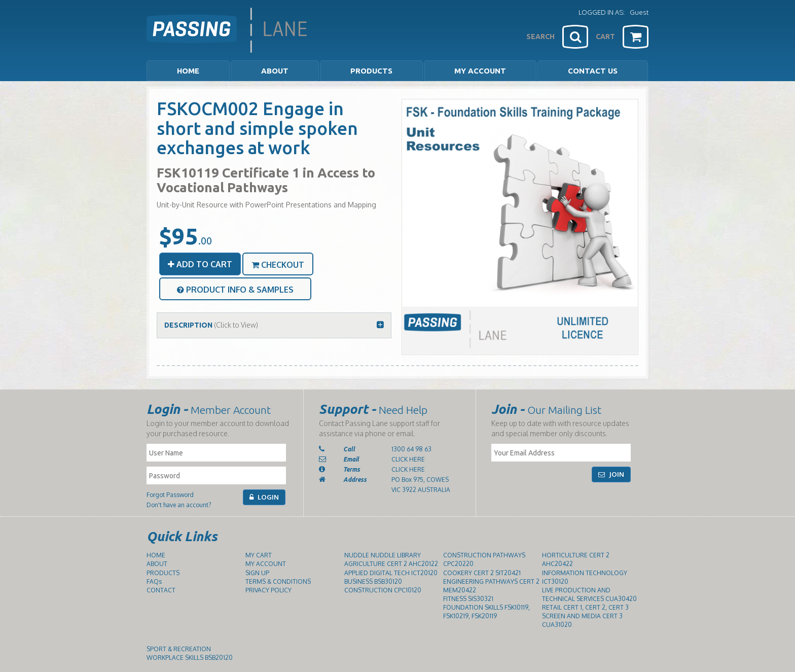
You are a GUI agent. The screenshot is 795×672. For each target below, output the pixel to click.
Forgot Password (170, 495)
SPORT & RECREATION (179, 649)
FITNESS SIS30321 (468, 599)
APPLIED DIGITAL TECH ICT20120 (391, 573)
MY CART (259, 555)
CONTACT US (593, 71)
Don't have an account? (179, 505)
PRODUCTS (163, 573)
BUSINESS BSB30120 (373, 581)
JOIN (611, 474)
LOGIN (264, 497)
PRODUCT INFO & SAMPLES (235, 290)
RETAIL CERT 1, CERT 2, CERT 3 (585, 607)
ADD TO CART (200, 264)
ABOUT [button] (275, 71)
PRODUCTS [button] (371, 71)
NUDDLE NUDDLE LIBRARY (383, 555)
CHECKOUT (278, 265)
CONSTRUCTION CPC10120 (383, 590)
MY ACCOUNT (480, 71)
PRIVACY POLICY (268, 590)
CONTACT (161, 590)
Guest (639, 12)
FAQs (154, 581)
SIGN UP (257, 573)
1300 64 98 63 (411, 449)
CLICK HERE (408, 459)
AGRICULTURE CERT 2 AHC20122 (391, 564)
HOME (188, 71)
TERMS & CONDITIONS (278, 581)
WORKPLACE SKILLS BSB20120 (190, 658)
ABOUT (157, 564)
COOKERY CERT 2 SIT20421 (482, 573)
